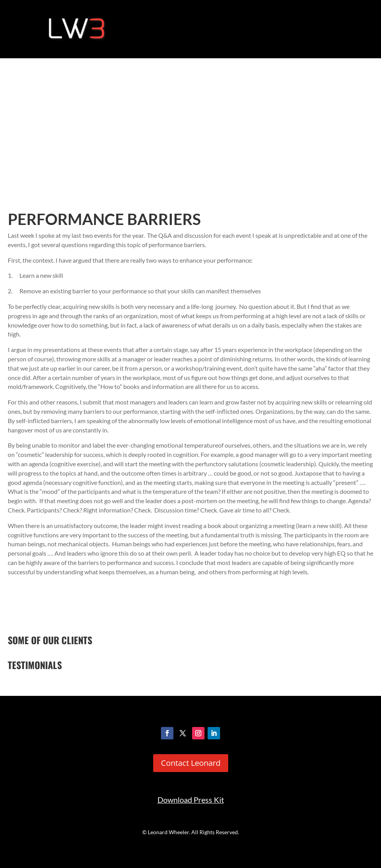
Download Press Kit (191, 800)
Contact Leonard (191, 763)
